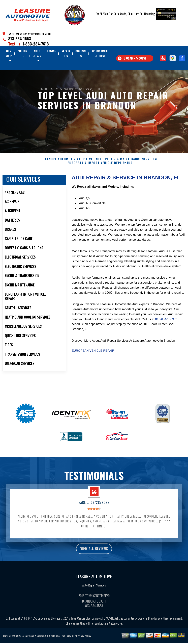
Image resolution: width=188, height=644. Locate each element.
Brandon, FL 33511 (93, 89)
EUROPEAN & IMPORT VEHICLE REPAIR (96, 165)
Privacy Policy (84, 639)
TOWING (52, 51)
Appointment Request (100, 53)
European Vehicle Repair (93, 353)
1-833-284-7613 (36, 44)
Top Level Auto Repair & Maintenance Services (118, 161)
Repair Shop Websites (33, 639)
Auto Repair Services (94, 588)
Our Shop (9, 53)
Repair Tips (66, 53)
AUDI (130, 165)
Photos (22, 51)
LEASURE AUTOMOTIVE (60, 161)
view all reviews (94, 551)
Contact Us (81, 53)
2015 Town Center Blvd (69, 89)
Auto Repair (37, 53)
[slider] (94, 511)
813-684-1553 (20, 38)
